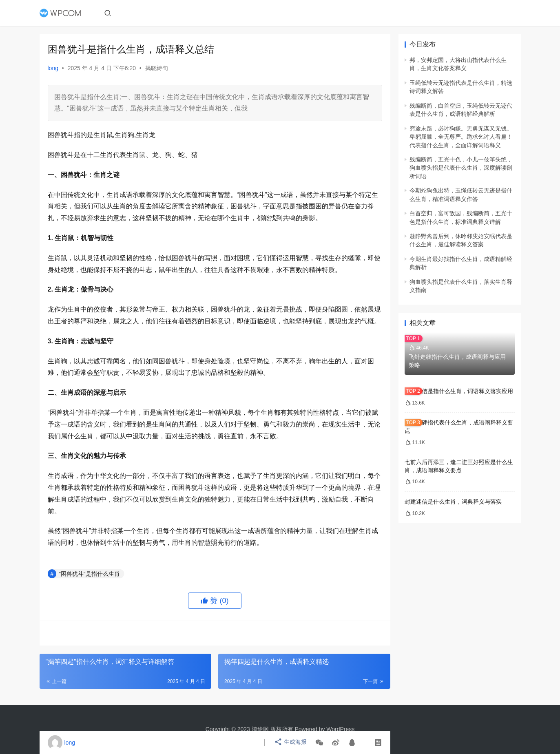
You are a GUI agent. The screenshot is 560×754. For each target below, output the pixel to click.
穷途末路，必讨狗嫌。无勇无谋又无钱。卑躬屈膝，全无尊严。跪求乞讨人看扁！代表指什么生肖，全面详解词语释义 (461, 137)
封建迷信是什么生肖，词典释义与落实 (453, 502)
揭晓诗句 (157, 68)
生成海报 (291, 743)
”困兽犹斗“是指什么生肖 (89, 574)
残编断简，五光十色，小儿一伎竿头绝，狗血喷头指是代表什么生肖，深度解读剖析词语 (461, 168)
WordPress (340, 729)
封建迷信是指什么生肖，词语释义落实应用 (459, 391)
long (53, 68)
